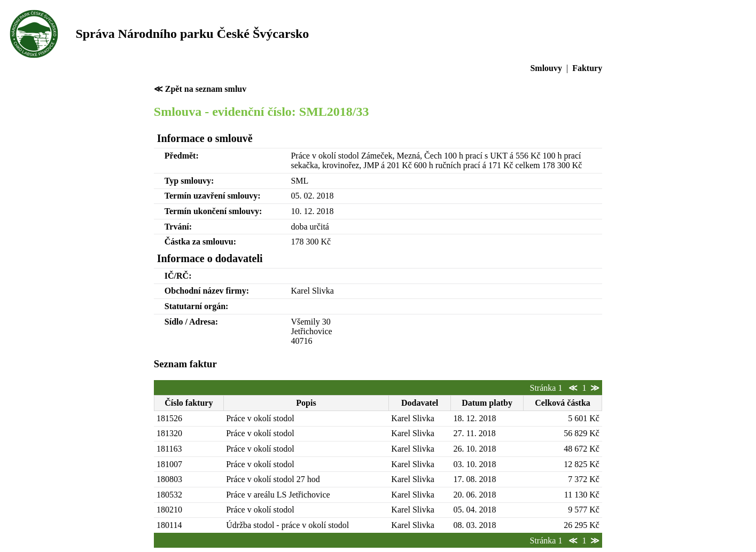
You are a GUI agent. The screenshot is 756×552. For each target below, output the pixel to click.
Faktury (587, 68)
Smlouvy (546, 68)
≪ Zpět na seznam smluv (200, 89)
